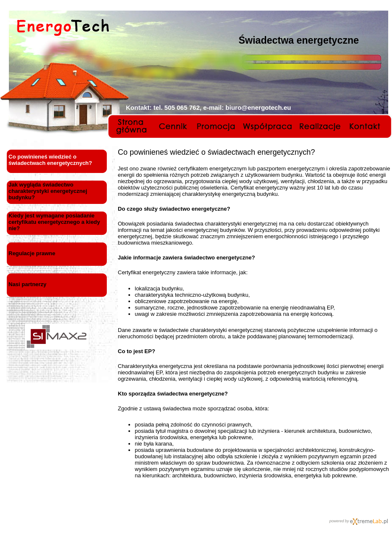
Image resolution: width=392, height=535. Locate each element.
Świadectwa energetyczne (299, 40)
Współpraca (267, 126)
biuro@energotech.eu (258, 107)
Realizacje (321, 126)
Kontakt (366, 126)
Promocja (216, 126)
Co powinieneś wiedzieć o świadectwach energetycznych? (50, 160)
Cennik (175, 126)
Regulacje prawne (32, 253)
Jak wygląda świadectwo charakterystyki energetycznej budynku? (48, 191)
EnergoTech (63, 28)
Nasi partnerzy (28, 284)
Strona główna (133, 126)
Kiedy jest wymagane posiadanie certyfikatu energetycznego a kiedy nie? (54, 222)
